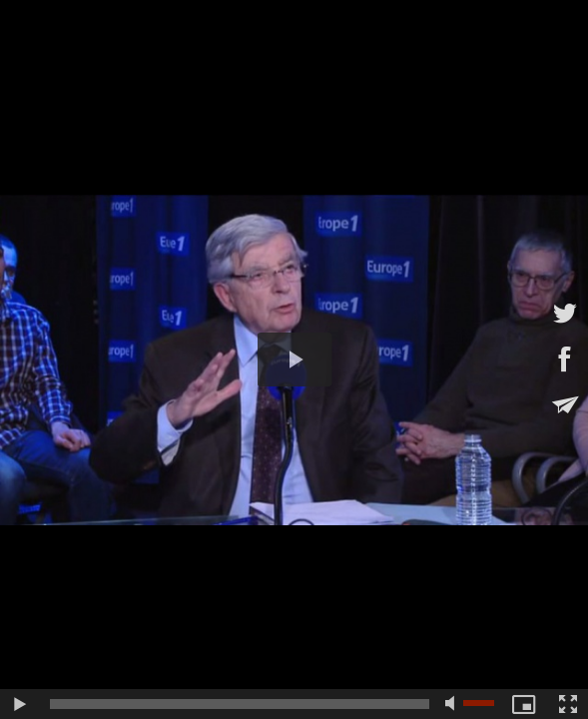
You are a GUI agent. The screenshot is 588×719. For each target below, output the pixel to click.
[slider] (240, 704)
